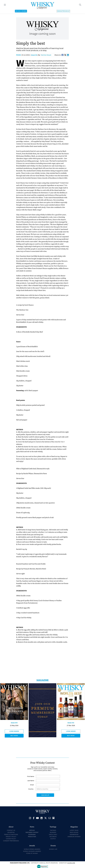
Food (19, 55)
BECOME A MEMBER (21, 11)
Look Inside (14, 731)
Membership (74, 835)
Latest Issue (74, 830)
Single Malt (53, 835)
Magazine (43, 680)
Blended (53, 832)
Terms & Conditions (11, 835)
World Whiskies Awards (32, 851)
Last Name (31, 781)
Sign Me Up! (45, 795)
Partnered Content (32, 832)
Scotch (53, 839)
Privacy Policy (11, 837)
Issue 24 (34, 55)
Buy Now (14, 736)
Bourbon (53, 837)
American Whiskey (74, 837)
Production (32, 837)
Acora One (71, 863)
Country (31, 789)
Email (32, 785)
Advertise (11, 832)
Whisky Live (53, 849)
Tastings (53, 830)
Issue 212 (71, 723)
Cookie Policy (11, 839)
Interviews (32, 834)
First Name (31, 776)
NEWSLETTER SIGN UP (63, 11)
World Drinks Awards (32, 849)
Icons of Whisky (32, 853)
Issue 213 (14, 723)
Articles (32, 830)
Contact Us (11, 830)
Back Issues (74, 832)
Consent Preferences (11, 841)
